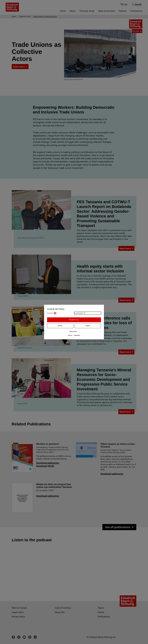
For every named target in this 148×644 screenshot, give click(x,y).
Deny (60, 326)
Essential (52, 313)
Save (88, 326)
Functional (79, 313)
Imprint (70, 335)
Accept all (74, 320)
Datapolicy (77, 335)
